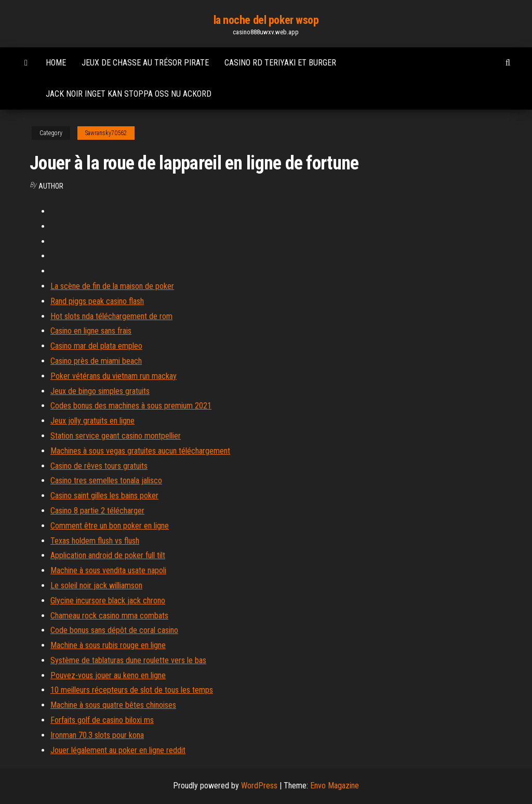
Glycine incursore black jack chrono (108, 601)
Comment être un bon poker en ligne (110, 526)
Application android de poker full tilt (108, 555)
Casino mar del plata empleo (96, 346)
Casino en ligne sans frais (91, 331)
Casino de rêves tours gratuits (99, 466)
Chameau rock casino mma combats (109, 616)
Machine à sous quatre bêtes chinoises (113, 705)
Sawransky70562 (106, 133)
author (51, 186)
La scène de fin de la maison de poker (112, 286)
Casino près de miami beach (96, 361)
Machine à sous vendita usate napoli (108, 570)
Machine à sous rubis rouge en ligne (108, 645)
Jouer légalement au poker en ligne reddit (118, 750)
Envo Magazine (335, 786)
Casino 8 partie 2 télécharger (97, 511)
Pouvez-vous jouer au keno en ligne (108, 675)
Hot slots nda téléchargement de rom (111, 316)
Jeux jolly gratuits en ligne (92, 421)
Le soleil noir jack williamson (96, 585)
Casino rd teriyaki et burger (280, 63)
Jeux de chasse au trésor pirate (145, 63)
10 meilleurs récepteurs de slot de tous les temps (132, 690)
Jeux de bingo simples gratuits (100, 391)
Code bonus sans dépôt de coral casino (114, 630)
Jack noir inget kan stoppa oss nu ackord (129, 94)
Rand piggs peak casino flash (97, 301)
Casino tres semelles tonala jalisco (106, 480)
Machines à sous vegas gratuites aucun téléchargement (140, 451)
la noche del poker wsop (266, 20)
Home (56, 63)
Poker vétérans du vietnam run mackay (114, 376)
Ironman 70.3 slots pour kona (97, 735)
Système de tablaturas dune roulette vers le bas (128, 660)
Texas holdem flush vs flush (95, 541)
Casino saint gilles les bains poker (104, 496)
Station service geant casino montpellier (116, 436)
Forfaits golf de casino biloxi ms (102, 720)
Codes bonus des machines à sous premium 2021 (131, 406)
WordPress (259, 786)
